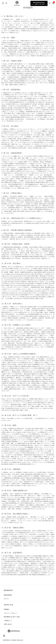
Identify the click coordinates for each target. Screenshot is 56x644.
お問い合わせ (8, 624)
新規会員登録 (8, 595)
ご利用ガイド (8, 621)
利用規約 (6, 609)
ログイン (6, 599)
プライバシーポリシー (10, 613)
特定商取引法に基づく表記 (12, 617)
